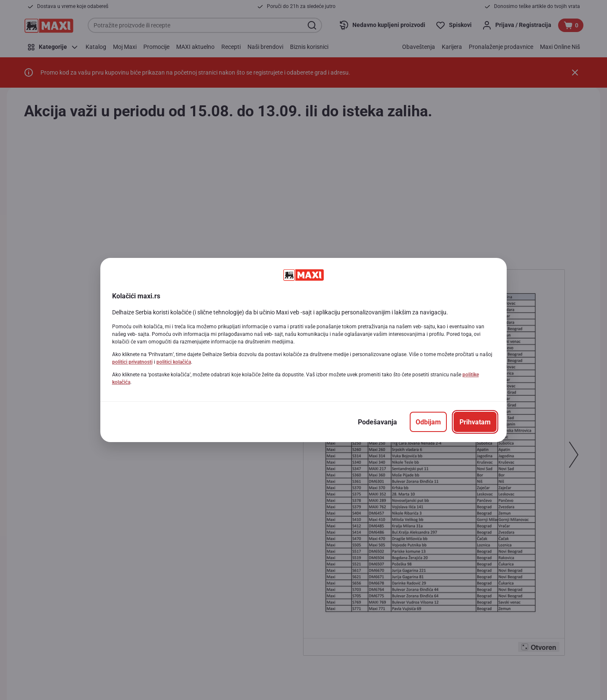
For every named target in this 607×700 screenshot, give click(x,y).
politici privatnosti (132, 362)
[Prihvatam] (475, 422)
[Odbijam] (428, 422)
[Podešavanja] (377, 422)
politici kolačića (174, 362)
